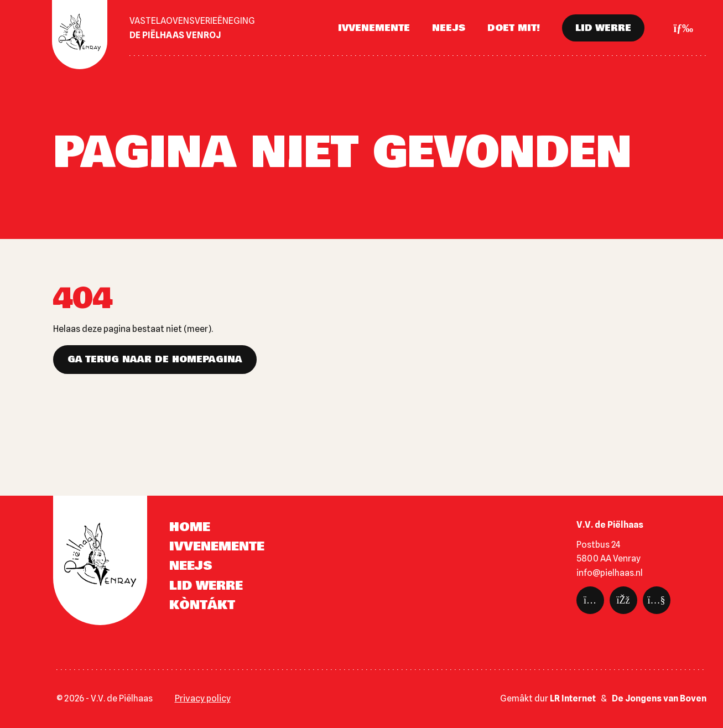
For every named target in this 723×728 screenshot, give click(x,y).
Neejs (449, 28)
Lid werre (603, 28)
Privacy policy (203, 698)
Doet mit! (514, 28)
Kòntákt (202, 605)
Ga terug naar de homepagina (155, 359)
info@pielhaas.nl (610, 573)
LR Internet (573, 698)
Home (190, 527)
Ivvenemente (374, 28)
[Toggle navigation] (680, 28)
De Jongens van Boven (659, 698)
